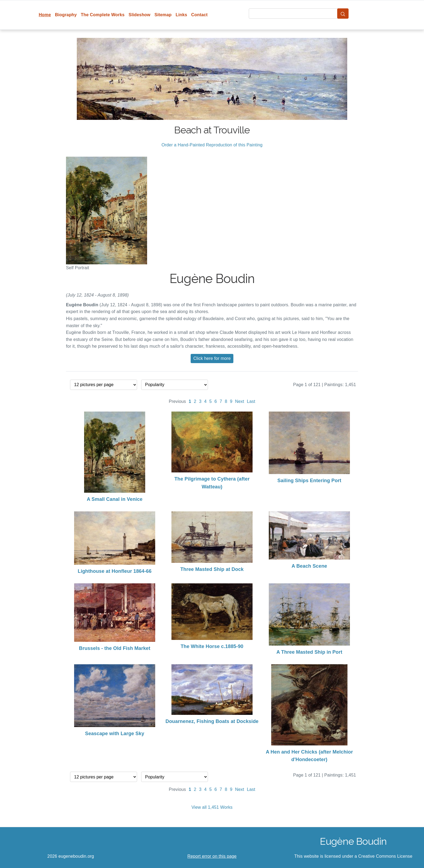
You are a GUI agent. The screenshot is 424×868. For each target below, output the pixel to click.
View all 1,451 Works (212, 807)
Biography (66, 15)
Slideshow (140, 15)
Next (240, 401)
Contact (199, 15)
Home (45, 15)
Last (251, 401)
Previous (177, 401)
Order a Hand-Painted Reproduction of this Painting (212, 145)
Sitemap (163, 15)
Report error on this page (212, 856)
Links (182, 15)
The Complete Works (103, 15)
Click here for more (212, 358)
